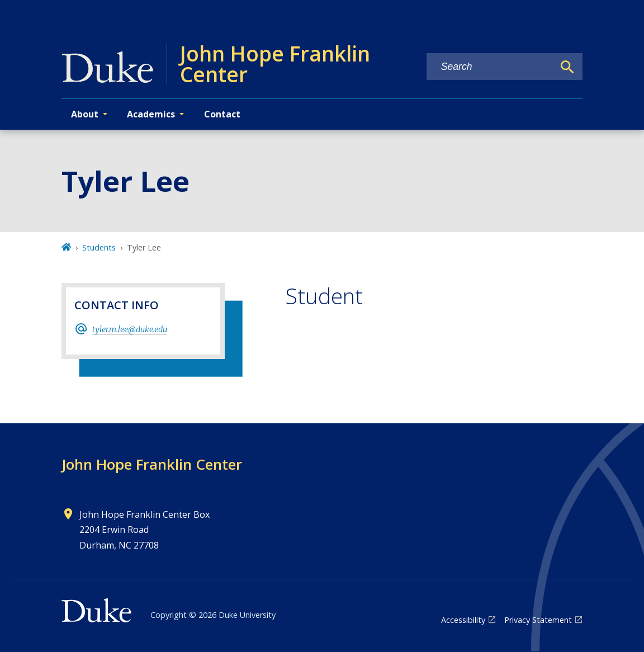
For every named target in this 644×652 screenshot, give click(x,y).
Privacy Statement (538, 620)
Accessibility (463, 620)
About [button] (85, 114)
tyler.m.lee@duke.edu (130, 329)
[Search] (567, 67)
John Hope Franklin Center (152, 464)
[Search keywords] (490, 67)
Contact (222, 114)
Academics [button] (151, 114)
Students (99, 247)
